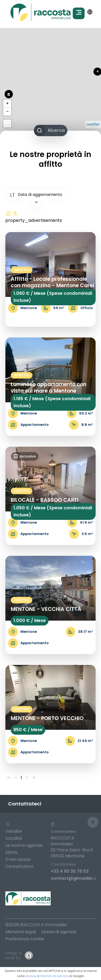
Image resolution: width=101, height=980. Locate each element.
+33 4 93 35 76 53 (70, 871)
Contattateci (19, 866)
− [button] (7, 111)
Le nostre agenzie (24, 845)
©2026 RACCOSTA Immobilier (36, 925)
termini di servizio (55, 976)
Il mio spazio (18, 859)
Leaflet (93, 124)
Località (14, 838)
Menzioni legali (21, 932)
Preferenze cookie (25, 939)
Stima (11, 852)
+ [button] (7, 103)
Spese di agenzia (59, 932)
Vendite (14, 831)
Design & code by (14, 955)
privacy (31, 976)
